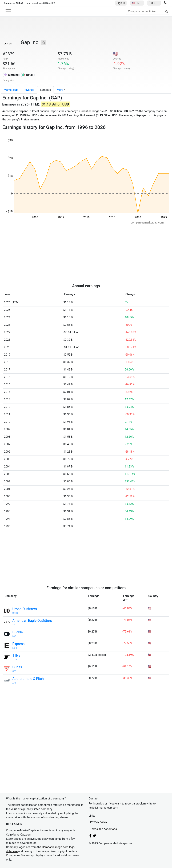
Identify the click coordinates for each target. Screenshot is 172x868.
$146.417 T (49, 3)
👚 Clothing (11, 75)
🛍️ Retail (28, 75)
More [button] (60, 90)
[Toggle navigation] (8, 11)
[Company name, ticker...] (147, 11)
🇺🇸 (136, 3)
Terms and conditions (103, 829)
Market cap (11, 90)
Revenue (29, 90)
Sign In (121, 3)
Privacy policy (99, 822)
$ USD (153, 3)
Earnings (45, 90)
